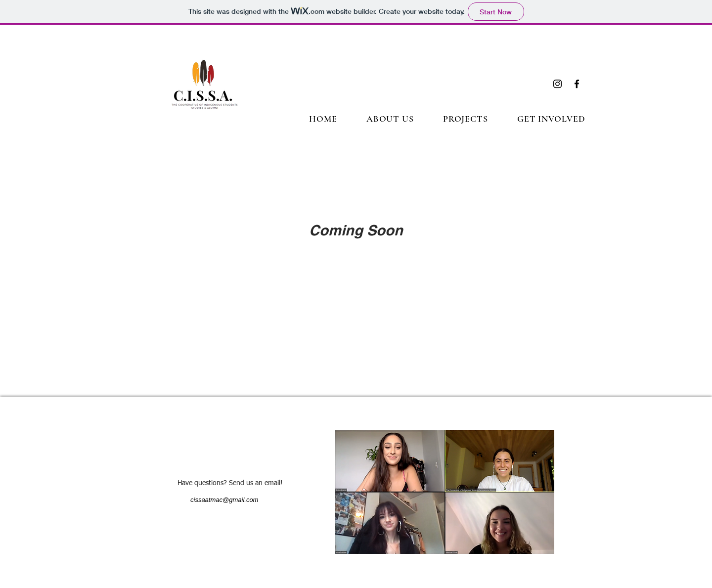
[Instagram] (557, 84)
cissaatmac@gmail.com (224, 500)
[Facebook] (577, 84)
